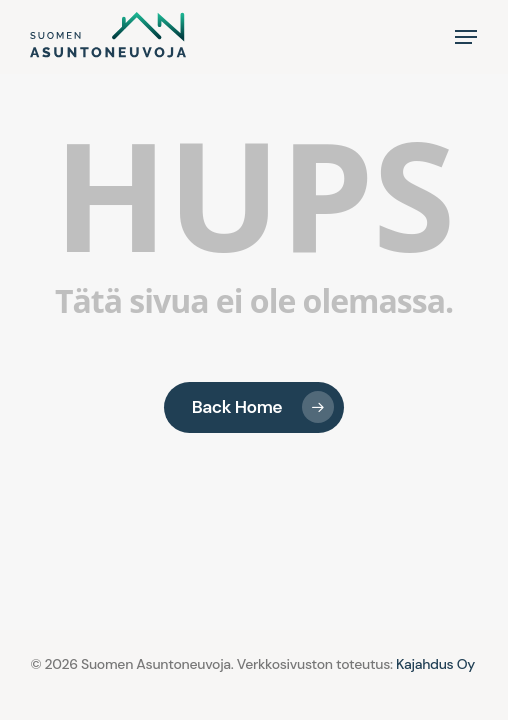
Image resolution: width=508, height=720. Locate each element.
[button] (466, 37)
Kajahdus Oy (435, 664)
